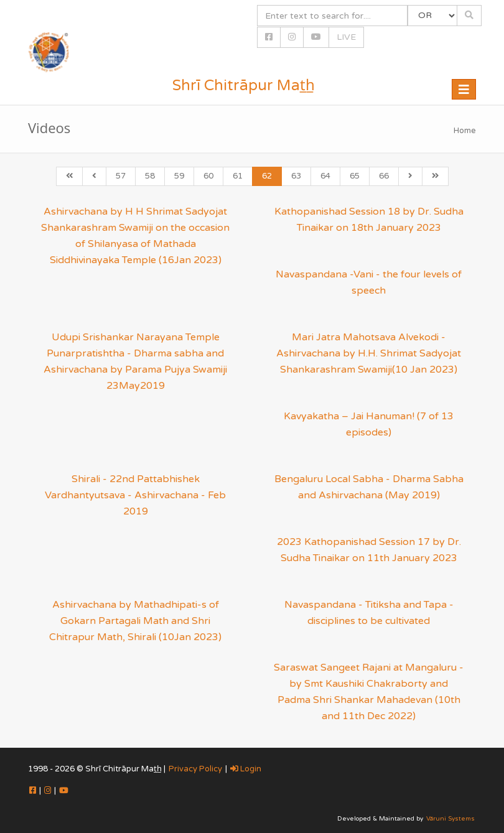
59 (179, 176)
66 (384, 176)
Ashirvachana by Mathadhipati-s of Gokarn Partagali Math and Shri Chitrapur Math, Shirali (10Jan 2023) (135, 621)
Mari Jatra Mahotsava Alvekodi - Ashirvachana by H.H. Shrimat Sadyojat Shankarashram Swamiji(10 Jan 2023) (369, 353)
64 (325, 176)
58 (150, 176)
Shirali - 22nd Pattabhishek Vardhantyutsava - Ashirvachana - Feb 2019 (135, 495)
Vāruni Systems (450, 819)
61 (238, 176)
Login (246, 769)
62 (267, 176)
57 (121, 176)
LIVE (346, 37)
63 (296, 176)
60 (208, 176)
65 (355, 176)
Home (465, 131)
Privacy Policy (195, 769)
